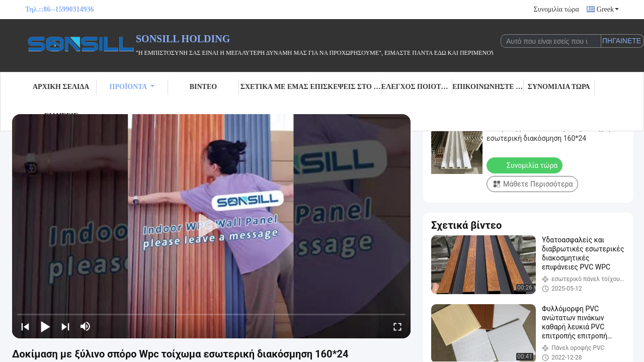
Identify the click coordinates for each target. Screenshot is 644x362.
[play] (211, 226)
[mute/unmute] (86, 326)
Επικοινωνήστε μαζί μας (488, 87)
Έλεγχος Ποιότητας (417, 87)
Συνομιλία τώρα (556, 9)
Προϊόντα (132, 87)
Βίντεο (203, 87)
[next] (65, 326)
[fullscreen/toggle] (397, 326)
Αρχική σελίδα (61, 87)
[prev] (25, 326)
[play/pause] (45, 326)
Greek (608, 9)
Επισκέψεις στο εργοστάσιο (345, 87)
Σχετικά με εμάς (274, 87)
